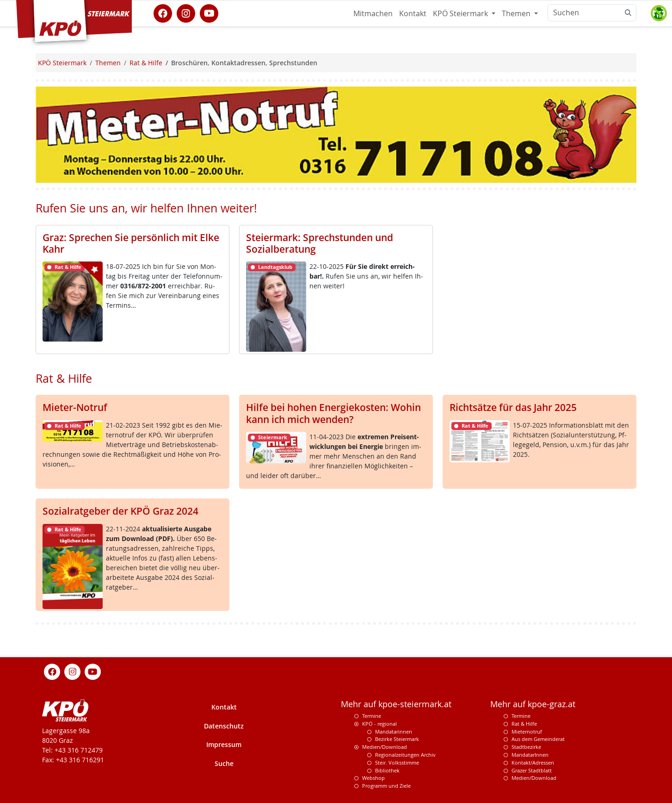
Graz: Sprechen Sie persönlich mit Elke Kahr (131, 243)
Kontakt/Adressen (533, 763)
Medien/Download (385, 747)
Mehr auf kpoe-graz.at (533, 704)
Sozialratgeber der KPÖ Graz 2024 (120, 511)
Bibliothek (387, 770)
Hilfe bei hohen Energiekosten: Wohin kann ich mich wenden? (333, 413)
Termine (372, 716)
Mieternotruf (527, 731)
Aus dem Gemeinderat (538, 739)
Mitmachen (373, 13)
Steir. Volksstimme (397, 763)
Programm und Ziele (386, 786)
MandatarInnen (530, 755)
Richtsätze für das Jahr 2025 (513, 407)
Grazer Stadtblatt (532, 770)
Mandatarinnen (394, 731)
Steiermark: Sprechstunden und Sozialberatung (320, 243)
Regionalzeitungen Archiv (405, 755)
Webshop (373, 778)
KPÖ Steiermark (461, 13)
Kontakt (413, 13)
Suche (224, 763)
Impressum (224, 744)
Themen (517, 13)
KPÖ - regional (379, 724)
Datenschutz (224, 726)
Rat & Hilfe (524, 724)
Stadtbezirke (526, 747)
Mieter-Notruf (75, 407)
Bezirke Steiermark (397, 739)
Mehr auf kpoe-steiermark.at (396, 704)
